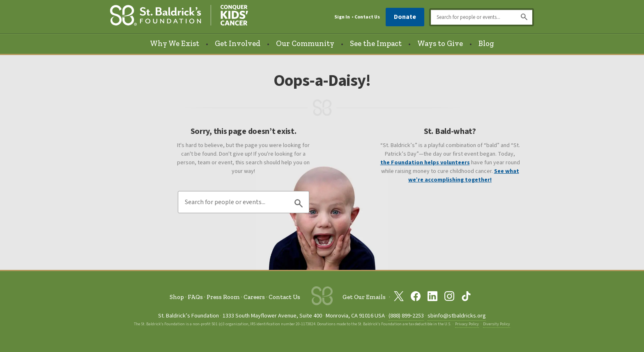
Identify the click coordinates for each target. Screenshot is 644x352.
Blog (486, 44)
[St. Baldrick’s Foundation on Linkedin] (432, 298)
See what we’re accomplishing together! (464, 176)
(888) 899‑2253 (406, 316)
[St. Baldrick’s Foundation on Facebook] (416, 298)
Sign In (342, 17)
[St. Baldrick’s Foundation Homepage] (179, 17)
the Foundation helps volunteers (425, 163)
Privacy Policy (467, 324)
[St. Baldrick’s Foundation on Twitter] (399, 298)
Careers (254, 297)
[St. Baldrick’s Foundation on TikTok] (466, 298)
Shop (177, 297)
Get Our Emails (364, 297)
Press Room (223, 297)
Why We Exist (175, 44)
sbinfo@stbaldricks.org (457, 316)
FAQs (195, 297)
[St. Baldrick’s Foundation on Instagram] (449, 298)
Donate (405, 17)
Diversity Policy (497, 324)
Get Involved (238, 44)
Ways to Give (440, 44)
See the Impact (376, 44)
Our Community (305, 44)
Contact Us (367, 17)
